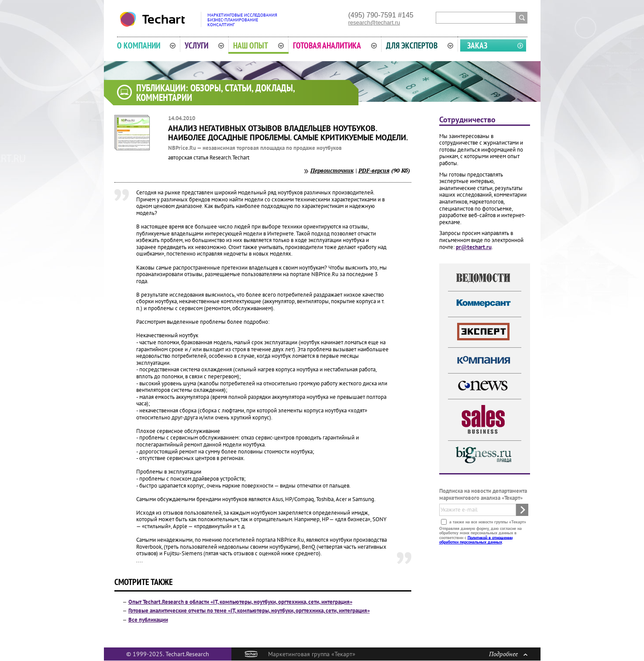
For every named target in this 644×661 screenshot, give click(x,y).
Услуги (204, 45)
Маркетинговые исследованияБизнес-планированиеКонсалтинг (242, 20)
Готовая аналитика (335, 45)
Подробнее (508, 654)
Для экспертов (420, 45)
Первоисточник (332, 170)
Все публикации (148, 620)
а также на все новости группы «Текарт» (487, 521)
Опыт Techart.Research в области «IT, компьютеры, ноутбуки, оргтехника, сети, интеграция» (240, 602)
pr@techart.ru (474, 247)
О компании (146, 45)
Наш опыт (258, 45)
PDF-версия (374, 170)
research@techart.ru (374, 22)
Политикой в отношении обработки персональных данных (476, 539)
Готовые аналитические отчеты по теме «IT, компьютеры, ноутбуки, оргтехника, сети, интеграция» (249, 611)
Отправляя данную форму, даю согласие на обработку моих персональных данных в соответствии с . (480, 535)
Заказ (477, 45)
